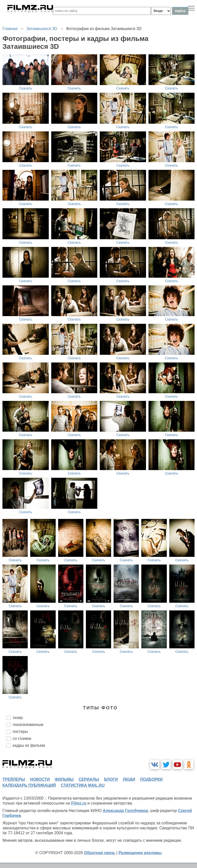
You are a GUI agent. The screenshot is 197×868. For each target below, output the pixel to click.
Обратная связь (100, 853)
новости (40, 779)
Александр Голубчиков (125, 811)
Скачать (26, 88)
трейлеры (14, 779)
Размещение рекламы (140, 853)
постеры (20, 732)
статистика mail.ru (83, 785)
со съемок (22, 738)
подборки (151, 779)
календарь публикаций (29, 785)
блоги (111, 779)
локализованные (28, 725)
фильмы (64, 779)
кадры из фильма (29, 745)
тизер (18, 718)
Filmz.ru (79, 803)
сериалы (89, 779)
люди (129, 779)
